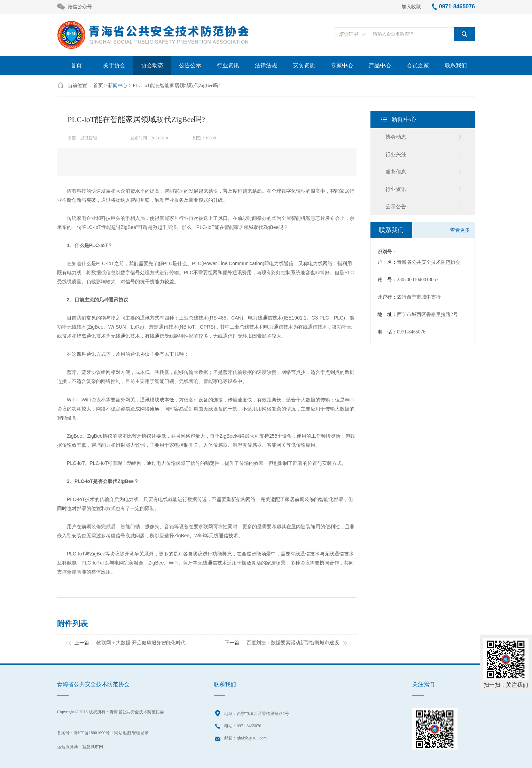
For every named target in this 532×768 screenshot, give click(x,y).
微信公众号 (75, 7)
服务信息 (396, 172)
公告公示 (190, 65)
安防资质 (304, 65)
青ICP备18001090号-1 (93, 733)
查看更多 (460, 230)
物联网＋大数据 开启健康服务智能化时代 (141, 643)
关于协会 (114, 65)
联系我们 (456, 65)
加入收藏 (411, 7)
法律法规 (266, 65)
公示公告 (396, 207)
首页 (76, 65)
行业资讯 (228, 65)
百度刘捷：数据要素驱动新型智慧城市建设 (293, 643)
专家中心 (342, 65)
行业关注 (396, 154)
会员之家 (418, 65)
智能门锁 (164, 381)
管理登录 (140, 733)
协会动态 (152, 65)
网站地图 (123, 733)
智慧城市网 (93, 747)
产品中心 (380, 65)
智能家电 (213, 381)
